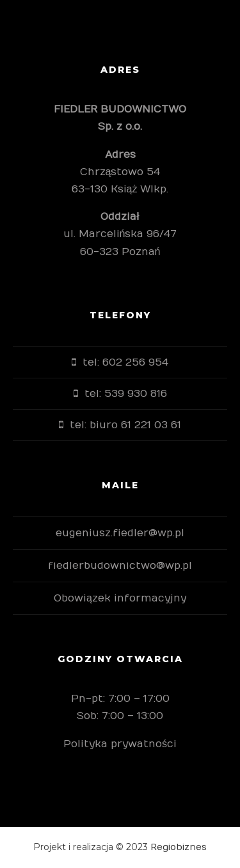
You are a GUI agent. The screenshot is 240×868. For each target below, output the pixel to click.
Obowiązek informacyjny (120, 598)
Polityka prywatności (120, 744)
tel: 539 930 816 (126, 394)
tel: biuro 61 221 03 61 (125, 425)
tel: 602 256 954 (125, 362)
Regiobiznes (179, 847)
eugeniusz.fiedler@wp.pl (120, 533)
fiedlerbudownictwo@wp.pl (120, 566)
